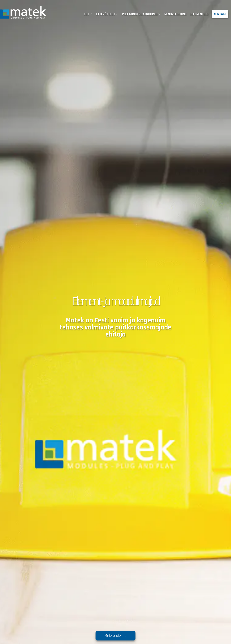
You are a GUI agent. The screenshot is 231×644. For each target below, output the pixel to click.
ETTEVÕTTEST (107, 14)
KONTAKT (220, 14)
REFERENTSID (199, 14)
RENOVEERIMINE (175, 14)
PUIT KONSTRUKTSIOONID (142, 14)
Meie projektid (116, 636)
